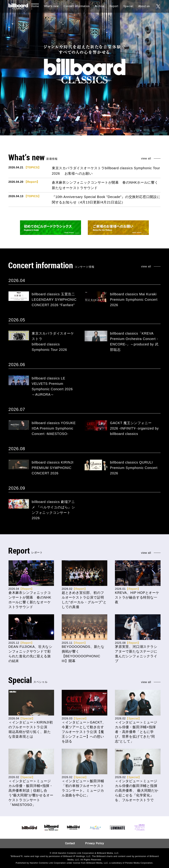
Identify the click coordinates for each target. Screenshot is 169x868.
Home (35, 6)
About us (144, 6)
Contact (70, 843)
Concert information (77, 6)
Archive (100, 6)
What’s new (51, 6)
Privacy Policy (95, 843)
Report (114, 6)
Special (128, 6)
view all (146, 159)
